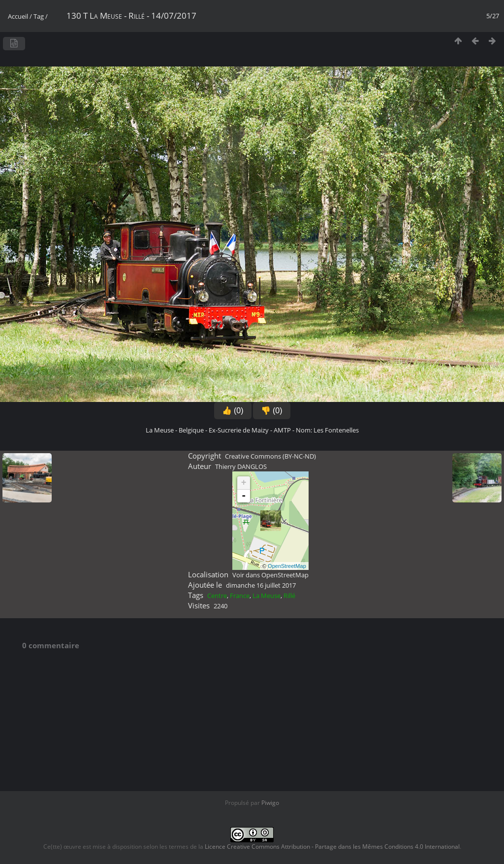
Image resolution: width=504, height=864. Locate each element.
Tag (39, 16)
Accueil (18, 16)
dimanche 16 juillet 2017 (261, 585)
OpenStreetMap (287, 566)
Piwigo (270, 803)
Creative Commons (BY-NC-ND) (270, 456)
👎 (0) (272, 411)
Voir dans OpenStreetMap (270, 575)
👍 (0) (233, 411)
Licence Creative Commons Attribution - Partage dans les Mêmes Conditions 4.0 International (332, 847)
